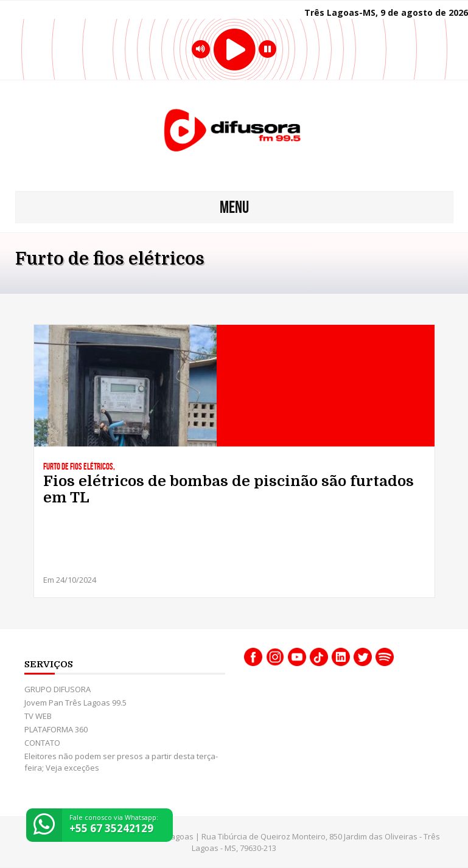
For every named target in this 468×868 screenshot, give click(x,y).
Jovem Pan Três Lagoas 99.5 (75, 703)
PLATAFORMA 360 (56, 729)
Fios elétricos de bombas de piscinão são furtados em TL (229, 489)
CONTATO (42, 743)
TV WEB (38, 716)
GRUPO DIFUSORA (58, 689)
